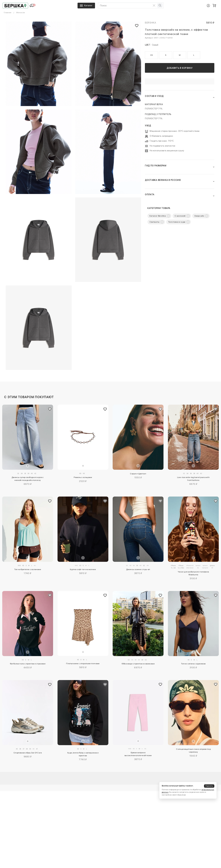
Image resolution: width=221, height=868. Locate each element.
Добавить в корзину (180, 68)
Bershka (150, 23)
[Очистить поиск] (154, 5)
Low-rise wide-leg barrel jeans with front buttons (193, 479)
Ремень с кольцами (83, 477)
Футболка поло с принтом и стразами (28, 664)
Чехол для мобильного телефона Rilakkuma (193, 573)
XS (151, 55)
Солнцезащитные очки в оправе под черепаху (193, 751)
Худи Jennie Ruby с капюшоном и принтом (83, 754)
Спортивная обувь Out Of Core (28, 753)
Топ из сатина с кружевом (193, 664)
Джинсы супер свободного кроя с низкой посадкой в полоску (28, 479)
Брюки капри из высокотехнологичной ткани (138, 754)
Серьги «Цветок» (138, 474)
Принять (209, 786)
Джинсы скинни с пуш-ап (138, 569)
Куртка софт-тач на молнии (83, 569)
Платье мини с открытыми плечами (83, 664)
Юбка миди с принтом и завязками (138, 664)
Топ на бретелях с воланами (28, 569)
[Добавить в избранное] (50, 409)
